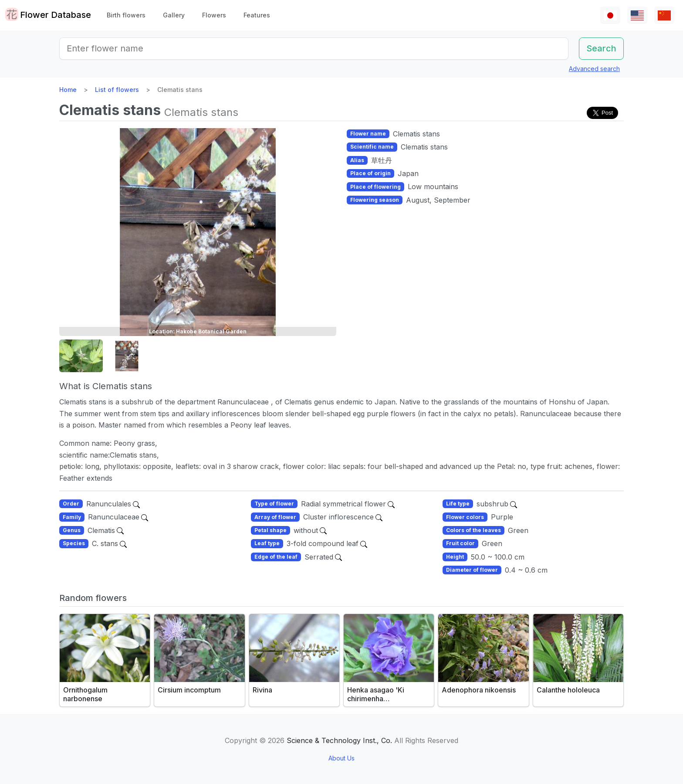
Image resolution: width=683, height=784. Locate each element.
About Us (341, 758)
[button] (81, 356)
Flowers (214, 15)
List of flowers (117, 90)
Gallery (174, 15)
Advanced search (594, 69)
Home (68, 90)
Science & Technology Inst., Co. (339, 740)
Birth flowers (126, 15)
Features (257, 15)
